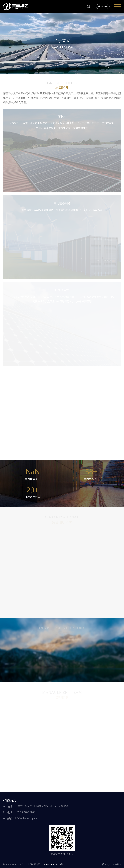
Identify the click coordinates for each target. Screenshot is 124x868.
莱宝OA (103, 6)
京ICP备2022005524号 (52, 864)
